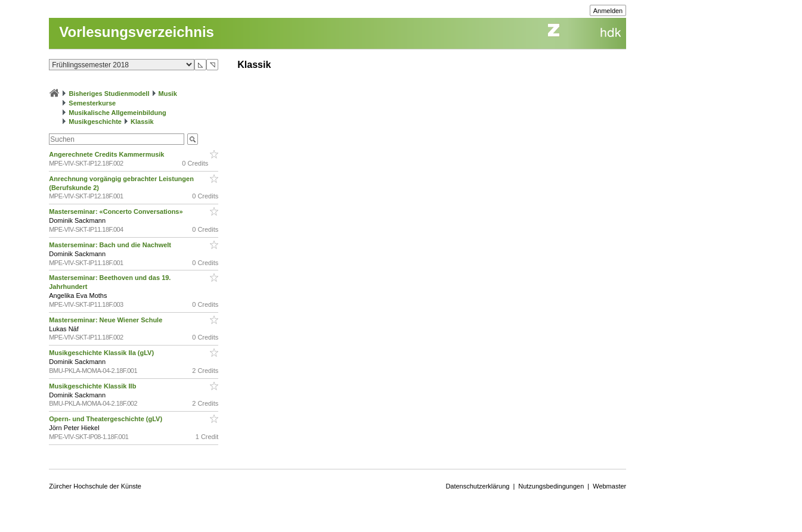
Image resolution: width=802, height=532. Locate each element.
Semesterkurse (92, 103)
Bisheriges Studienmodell (109, 94)
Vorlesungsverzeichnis (137, 32)
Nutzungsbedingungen (551, 486)
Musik (168, 94)
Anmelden (608, 11)
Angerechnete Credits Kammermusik (107, 154)
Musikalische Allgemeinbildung (117, 113)
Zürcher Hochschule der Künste (95, 486)
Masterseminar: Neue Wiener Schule (106, 320)
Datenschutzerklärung (477, 486)
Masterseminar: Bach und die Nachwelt (111, 245)
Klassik (142, 122)
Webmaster (609, 486)
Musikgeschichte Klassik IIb (93, 386)
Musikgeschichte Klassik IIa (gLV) (102, 353)
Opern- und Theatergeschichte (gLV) (106, 419)
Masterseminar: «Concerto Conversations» (117, 211)
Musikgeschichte (95, 122)
